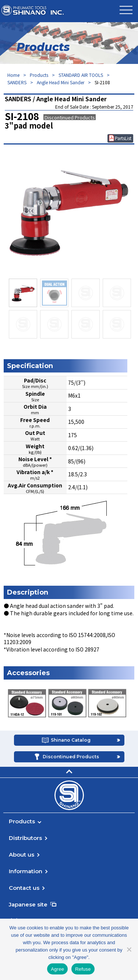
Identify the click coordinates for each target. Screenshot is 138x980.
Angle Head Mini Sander (61, 82)
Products (39, 75)
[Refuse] (129, 949)
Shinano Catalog (71, 740)
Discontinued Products (71, 757)
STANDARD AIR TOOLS (81, 75)
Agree (57, 969)
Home (13, 75)
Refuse (83, 969)
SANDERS (17, 82)
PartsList (123, 138)
